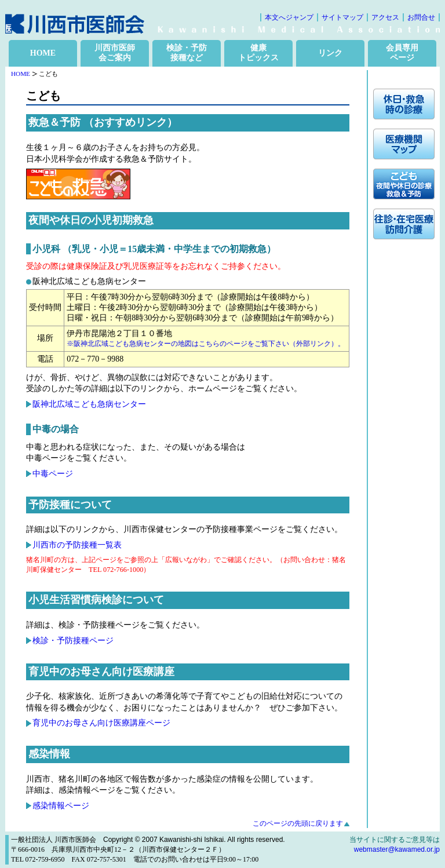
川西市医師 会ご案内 (115, 53)
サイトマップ (342, 17)
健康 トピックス (258, 53)
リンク (330, 53)
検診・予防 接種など (187, 53)
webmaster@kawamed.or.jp (397, 849)
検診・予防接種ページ (73, 641)
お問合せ (421, 17)
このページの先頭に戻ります (298, 823)
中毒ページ (53, 474)
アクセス (385, 17)
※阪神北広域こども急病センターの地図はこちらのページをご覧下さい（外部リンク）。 (206, 344)
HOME (43, 53)
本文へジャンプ (289, 17)
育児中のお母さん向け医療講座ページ (101, 723)
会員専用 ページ (402, 53)
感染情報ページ (61, 806)
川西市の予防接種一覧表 (77, 545)
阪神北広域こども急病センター (89, 404)
